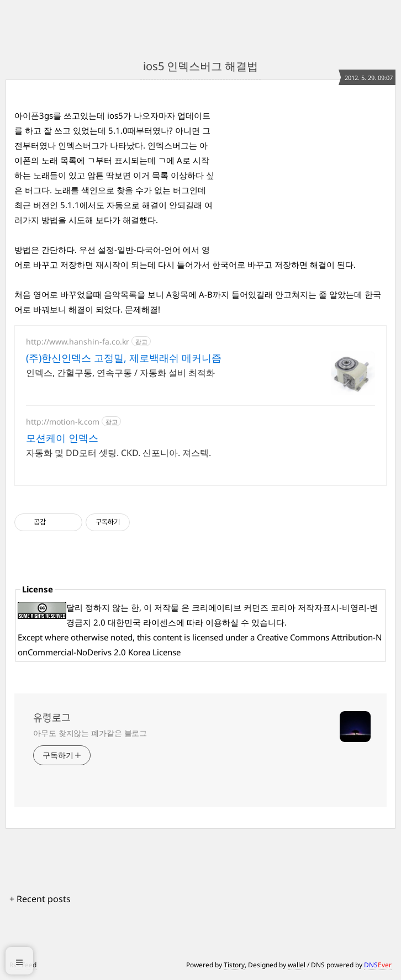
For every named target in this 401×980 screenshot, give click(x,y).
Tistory (234, 965)
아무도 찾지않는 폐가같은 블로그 (90, 733)
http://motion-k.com (63, 422)
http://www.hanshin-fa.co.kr (78, 341)
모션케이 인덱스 (62, 438)
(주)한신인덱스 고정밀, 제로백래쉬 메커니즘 (124, 358)
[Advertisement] (304, 177)
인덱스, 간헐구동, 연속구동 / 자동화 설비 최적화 (120, 373)
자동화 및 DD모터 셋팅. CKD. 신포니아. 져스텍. (118, 453)
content (167, 637)
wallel (297, 965)
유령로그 (52, 718)
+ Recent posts (40, 899)
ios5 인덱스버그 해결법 (200, 66)
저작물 (167, 607)
